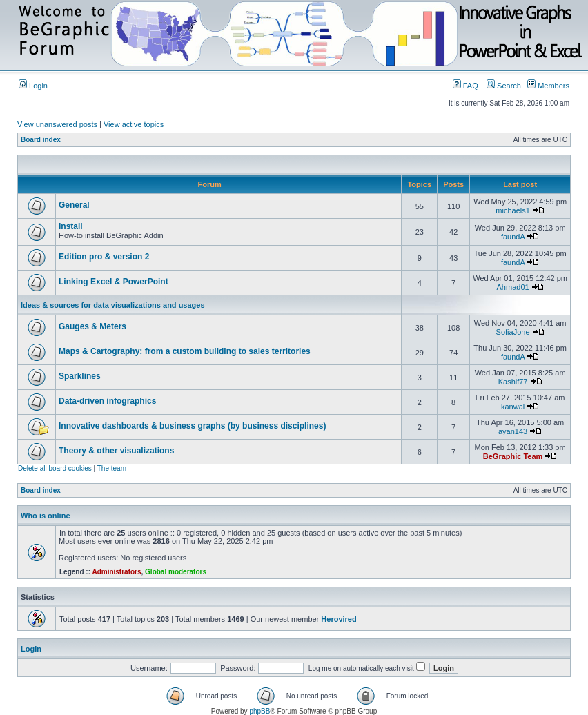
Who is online (46, 516)
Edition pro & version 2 (104, 257)
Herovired (339, 619)
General (74, 205)
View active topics (134, 124)
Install (71, 226)
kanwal (513, 407)
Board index (41, 140)
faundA (513, 237)
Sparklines (80, 376)
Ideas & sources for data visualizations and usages (113, 305)
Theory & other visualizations (116, 451)
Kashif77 (513, 382)
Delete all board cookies (55, 468)
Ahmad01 (513, 287)
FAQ (465, 86)
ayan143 (513, 431)
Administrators (116, 572)
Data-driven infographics (107, 401)
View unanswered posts (57, 124)
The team (112, 468)
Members (548, 86)
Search (504, 86)
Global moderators (176, 572)
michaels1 (513, 210)
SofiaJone (513, 332)
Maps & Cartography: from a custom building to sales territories (185, 351)
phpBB (259, 711)
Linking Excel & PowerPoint (114, 282)
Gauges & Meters (92, 326)
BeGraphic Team (513, 456)
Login (33, 86)
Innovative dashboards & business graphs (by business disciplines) (192, 426)
